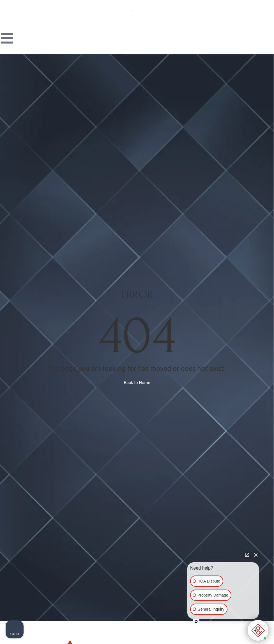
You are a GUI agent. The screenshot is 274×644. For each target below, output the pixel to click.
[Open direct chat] (247, 555)
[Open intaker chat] (196, 622)
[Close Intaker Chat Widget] (256, 555)
